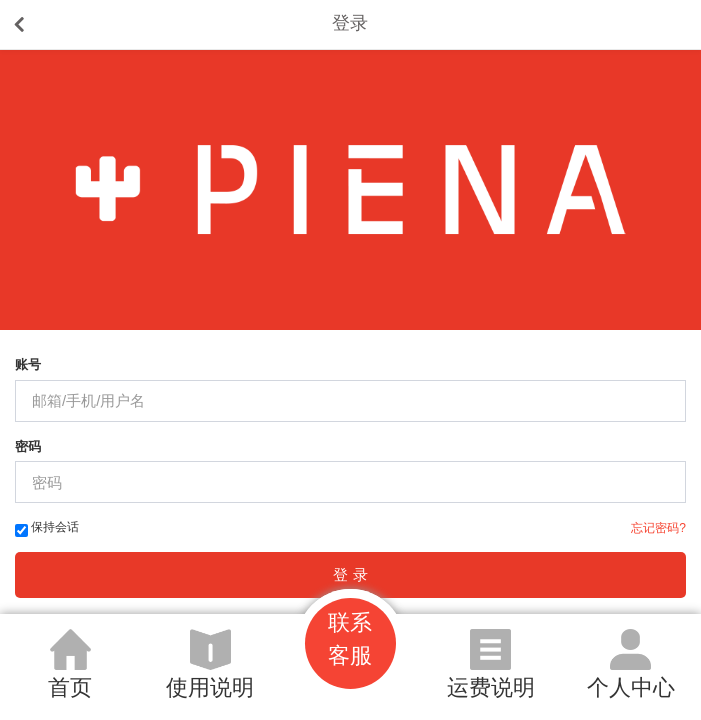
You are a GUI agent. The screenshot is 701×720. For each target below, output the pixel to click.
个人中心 (631, 687)
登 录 (350, 574)
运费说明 (491, 687)
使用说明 (210, 687)
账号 (28, 364)
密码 (28, 446)
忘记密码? (658, 528)
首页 (70, 687)
